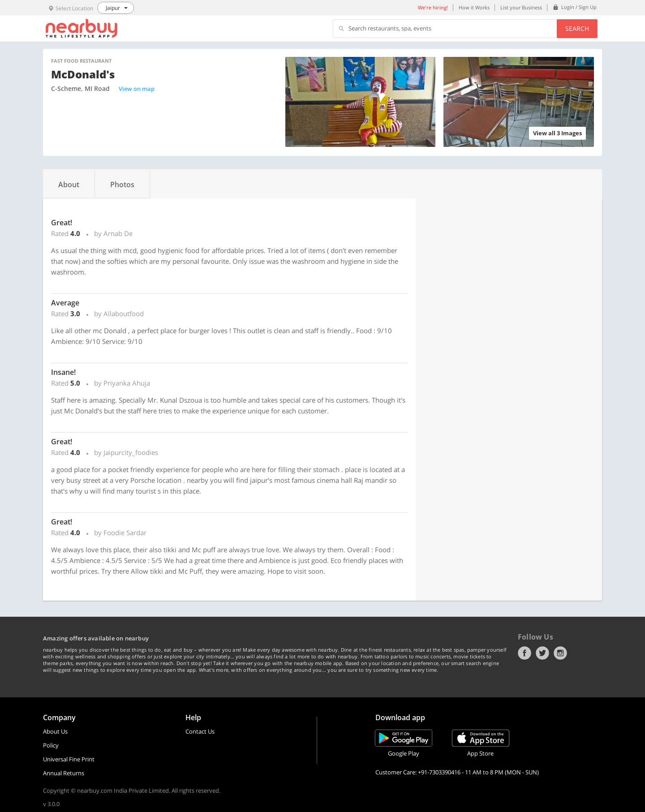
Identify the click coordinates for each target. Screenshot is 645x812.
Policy (51, 745)
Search (577, 28)
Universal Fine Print (69, 759)
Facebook (525, 653)
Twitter (542, 653)
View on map (137, 89)
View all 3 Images (557, 133)
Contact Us (200, 731)
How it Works (474, 7)
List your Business (521, 7)
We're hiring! (433, 7)
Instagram (560, 653)
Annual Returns (64, 773)
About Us (55, 731)
